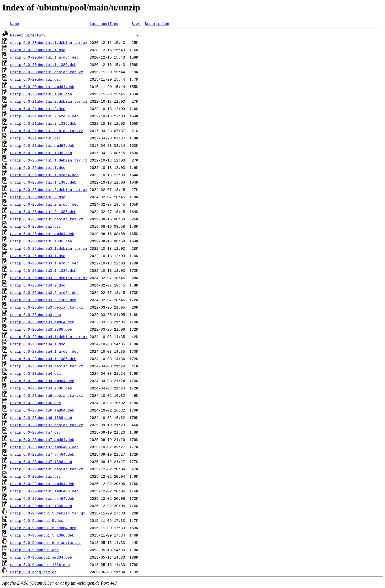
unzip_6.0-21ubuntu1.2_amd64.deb (44, 116)
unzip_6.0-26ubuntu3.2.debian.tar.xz (49, 278)
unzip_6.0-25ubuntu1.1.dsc (38, 167)
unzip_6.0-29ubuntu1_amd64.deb (42, 484)
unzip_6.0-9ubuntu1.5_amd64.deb (43, 528)
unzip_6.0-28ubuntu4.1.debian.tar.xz (49, 337)
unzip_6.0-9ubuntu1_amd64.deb (41, 557)
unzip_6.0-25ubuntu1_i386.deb (41, 241)
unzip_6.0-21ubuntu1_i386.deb (41, 153)
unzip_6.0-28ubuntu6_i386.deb (41, 417)
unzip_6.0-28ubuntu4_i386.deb (41, 388)
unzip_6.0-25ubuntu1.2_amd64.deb (44, 204)
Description (157, 23)
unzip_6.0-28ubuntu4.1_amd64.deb (44, 351)
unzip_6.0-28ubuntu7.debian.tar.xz (47, 425)
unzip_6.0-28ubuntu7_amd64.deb (42, 440)
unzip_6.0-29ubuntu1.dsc (36, 476)
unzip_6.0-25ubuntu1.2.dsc (38, 197)
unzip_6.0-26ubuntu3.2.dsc (38, 285)
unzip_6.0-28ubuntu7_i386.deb (41, 462)
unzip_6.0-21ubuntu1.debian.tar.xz (47, 131)
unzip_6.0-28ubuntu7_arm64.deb (42, 454)
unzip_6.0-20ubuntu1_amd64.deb (42, 87)
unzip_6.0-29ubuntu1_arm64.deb (42, 498)
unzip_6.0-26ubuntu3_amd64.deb (42, 322)
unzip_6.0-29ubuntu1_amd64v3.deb (44, 491)
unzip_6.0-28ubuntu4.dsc (36, 373)
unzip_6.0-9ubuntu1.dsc (35, 550)
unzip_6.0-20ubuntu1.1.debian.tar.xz (49, 42)
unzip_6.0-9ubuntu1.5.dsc (37, 520)
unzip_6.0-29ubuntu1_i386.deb (41, 506)
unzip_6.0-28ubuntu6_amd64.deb (42, 410)
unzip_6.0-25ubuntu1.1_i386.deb (43, 182)
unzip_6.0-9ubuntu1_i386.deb (40, 565)
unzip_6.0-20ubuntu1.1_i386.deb (43, 64)
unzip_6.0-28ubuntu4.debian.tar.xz (47, 366)
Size (136, 23)
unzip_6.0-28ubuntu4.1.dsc (38, 344)
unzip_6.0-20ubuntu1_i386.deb (41, 94)
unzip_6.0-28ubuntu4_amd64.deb (42, 381)
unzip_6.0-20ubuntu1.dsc (36, 79)
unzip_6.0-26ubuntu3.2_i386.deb (43, 300)
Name (15, 23)
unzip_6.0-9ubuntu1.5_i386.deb (42, 535)
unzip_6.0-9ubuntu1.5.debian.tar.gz (48, 513)
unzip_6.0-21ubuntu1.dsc (36, 138)
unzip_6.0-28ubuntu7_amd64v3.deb (44, 447)
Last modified (104, 23)
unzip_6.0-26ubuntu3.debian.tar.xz (47, 307)
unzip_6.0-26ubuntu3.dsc (36, 315)
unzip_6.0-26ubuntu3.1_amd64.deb (44, 263)
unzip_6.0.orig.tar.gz (33, 572)
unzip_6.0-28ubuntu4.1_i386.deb (43, 359)
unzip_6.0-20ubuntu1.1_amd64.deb (44, 57)
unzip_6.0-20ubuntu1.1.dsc (38, 50)
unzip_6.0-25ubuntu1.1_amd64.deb (44, 175)
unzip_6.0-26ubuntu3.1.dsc (38, 256)
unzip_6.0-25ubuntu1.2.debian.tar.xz (49, 189)
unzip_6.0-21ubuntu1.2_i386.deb (43, 123)
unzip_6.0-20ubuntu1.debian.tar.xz (47, 72)
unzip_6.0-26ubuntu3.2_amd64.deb (44, 292)
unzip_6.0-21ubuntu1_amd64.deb (42, 145)
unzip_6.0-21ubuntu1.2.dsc (38, 109)
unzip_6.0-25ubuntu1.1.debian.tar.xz (49, 160)
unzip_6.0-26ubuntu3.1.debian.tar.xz (49, 248)
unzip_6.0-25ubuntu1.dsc (36, 226)
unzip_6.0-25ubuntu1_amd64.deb (42, 234)
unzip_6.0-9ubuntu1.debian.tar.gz (46, 542)
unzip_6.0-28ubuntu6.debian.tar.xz (47, 395)
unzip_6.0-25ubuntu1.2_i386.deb (43, 212)
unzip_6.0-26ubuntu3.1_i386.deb (43, 270)
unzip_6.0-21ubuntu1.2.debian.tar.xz (49, 101)
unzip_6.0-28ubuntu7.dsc (36, 432)
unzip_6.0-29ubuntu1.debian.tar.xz (47, 469)
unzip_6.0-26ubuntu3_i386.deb (41, 329)
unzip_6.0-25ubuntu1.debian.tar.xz (47, 219)
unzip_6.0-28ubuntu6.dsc (36, 403)
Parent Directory (28, 35)
